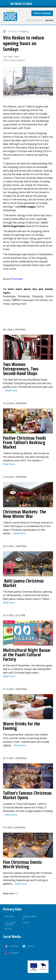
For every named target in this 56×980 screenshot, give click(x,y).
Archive (50, 20)
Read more (9, 893)
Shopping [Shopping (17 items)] (24, 296)
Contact (26, 922)
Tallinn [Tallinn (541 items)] (16, 300)
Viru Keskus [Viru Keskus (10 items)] (42, 300)
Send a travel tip (35, 20)
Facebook (14, 946)
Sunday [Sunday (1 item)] (7, 300)
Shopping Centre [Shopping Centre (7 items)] (43, 296)
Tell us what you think (10, 924)
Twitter (30, 946)
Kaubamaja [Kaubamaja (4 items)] (9, 296)
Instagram (14, 953)
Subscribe (9, 916)
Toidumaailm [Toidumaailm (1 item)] (28, 300)
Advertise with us (29, 917)
